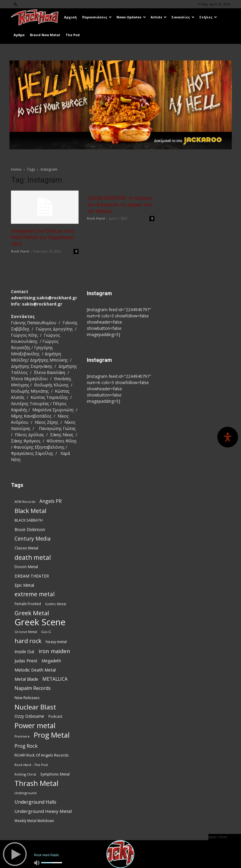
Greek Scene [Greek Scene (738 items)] (40, 622)
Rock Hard (20, 251)
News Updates (131, 17)
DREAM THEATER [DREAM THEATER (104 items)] (32, 576)
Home (16, 169)
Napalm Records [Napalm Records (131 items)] (33, 688)
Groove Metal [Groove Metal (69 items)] (26, 632)
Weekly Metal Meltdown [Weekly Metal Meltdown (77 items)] (34, 821)
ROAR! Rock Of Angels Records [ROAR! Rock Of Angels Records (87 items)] (42, 755)
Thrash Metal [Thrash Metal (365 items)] (36, 783)
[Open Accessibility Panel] (228, 437)
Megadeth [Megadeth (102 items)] (51, 661)
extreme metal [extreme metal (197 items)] (35, 594)
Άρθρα (19, 35)
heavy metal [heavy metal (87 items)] (56, 642)
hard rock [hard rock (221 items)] (28, 641)
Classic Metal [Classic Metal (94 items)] (26, 548)
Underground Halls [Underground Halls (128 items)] (35, 802)
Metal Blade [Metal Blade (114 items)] (26, 679)
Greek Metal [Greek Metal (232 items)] (32, 613)
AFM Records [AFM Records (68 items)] (25, 502)
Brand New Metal (45, 35)
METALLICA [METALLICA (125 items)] (55, 679)
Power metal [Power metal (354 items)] (35, 726)
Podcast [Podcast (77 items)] (55, 716)
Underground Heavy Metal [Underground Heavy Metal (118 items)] (43, 811)
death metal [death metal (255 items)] (33, 557)
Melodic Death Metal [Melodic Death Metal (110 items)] (35, 670)
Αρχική (70, 17)
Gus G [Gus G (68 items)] (46, 632)
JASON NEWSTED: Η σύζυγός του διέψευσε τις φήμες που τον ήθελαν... (120, 204)
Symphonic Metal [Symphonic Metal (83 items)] (55, 774)
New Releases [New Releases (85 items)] (27, 698)
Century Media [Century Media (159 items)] (33, 539)
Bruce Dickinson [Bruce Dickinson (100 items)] (30, 529)
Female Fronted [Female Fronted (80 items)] (28, 604)
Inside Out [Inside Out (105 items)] (24, 652)
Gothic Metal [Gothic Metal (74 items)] (56, 604)
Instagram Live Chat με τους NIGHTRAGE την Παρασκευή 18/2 (43, 237)
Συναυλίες (183, 17)
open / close (218, 837)
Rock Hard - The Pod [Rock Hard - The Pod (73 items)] (31, 765)
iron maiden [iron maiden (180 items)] (54, 651)
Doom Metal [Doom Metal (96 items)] (26, 567)
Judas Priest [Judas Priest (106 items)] (26, 661)
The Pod (73, 35)
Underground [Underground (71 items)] (25, 793)
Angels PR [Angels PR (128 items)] (51, 501)
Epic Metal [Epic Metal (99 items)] (24, 585)
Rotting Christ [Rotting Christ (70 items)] (25, 774)
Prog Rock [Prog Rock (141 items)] (26, 746)
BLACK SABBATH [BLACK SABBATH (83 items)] (29, 520)
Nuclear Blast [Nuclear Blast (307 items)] (35, 707)
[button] (15, 4)
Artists (159, 17)
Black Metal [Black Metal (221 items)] (30, 511)
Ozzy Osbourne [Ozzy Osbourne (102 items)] (29, 716)
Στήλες (208, 17)
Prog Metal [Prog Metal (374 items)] (52, 735)
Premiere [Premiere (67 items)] (22, 736)
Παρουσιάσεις (97, 17)
